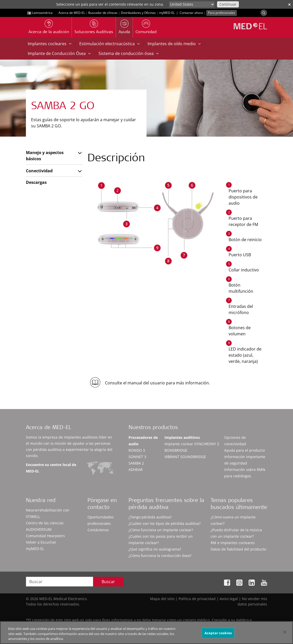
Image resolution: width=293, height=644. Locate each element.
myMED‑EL (167, 13)
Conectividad (39, 171)
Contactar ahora (191, 13)
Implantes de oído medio (174, 44)
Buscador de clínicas (103, 13)
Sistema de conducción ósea (129, 53)
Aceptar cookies (218, 633)
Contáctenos (98, 530)
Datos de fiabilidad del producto (238, 549)
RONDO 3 (137, 450)
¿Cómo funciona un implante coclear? (161, 530)
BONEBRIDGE (176, 450)
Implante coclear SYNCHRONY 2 (192, 444)
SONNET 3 (137, 457)
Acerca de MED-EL (72, 13)
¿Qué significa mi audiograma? (155, 549)
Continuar (228, 4)
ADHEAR (136, 470)
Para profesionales (222, 13)
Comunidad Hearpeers (45, 536)
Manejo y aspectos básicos (45, 156)
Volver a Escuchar (41, 542)
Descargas (36, 182)
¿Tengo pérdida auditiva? (150, 517)
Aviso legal (229, 599)
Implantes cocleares (50, 44)
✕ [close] (289, 4)
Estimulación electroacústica (109, 44)
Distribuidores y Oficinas (138, 13)
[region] (146, 633)
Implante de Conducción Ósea (59, 53)
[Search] (264, 13)
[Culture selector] (192, 4)
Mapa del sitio (162, 599)
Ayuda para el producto (245, 450)
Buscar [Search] (108, 582)
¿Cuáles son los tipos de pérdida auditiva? (165, 523)
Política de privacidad (197, 599)
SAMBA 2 (136, 463)
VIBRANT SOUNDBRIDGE (185, 457)
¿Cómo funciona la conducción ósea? (160, 556)
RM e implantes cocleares (233, 543)
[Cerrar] (285, 632)
